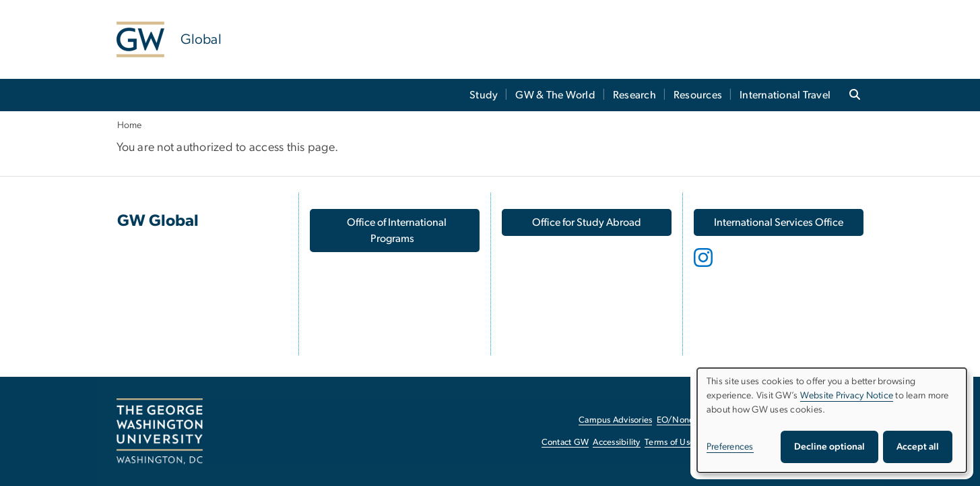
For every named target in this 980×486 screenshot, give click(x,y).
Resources (698, 95)
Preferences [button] (730, 447)
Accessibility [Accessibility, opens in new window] (616, 443)
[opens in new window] (705, 268)
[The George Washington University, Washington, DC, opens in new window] (160, 431)
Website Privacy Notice (847, 396)
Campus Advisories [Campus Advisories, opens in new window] (615, 420)
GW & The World (555, 95)
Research (634, 95)
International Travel (785, 95)
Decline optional (829, 447)
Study (484, 95)
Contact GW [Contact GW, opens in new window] (565, 443)
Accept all (918, 447)
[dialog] (832, 420)
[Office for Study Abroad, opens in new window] (587, 222)
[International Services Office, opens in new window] (779, 222)
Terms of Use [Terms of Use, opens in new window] (669, 443)
